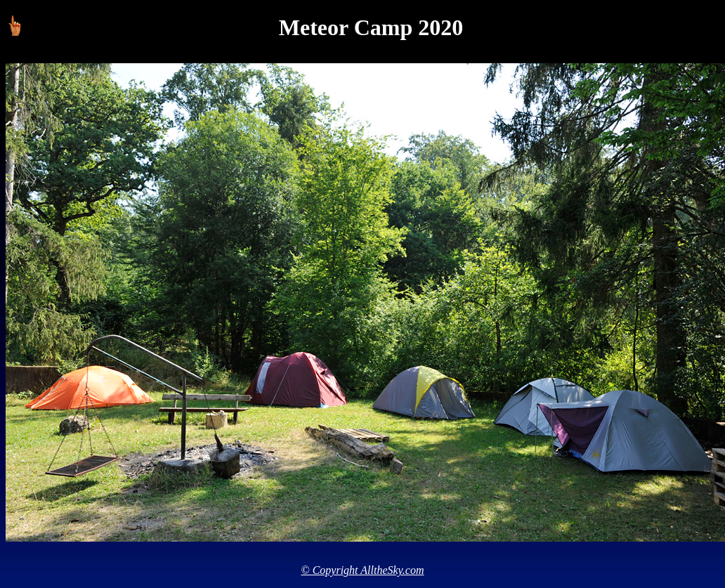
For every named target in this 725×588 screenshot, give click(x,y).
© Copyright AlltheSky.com (363, 570)
